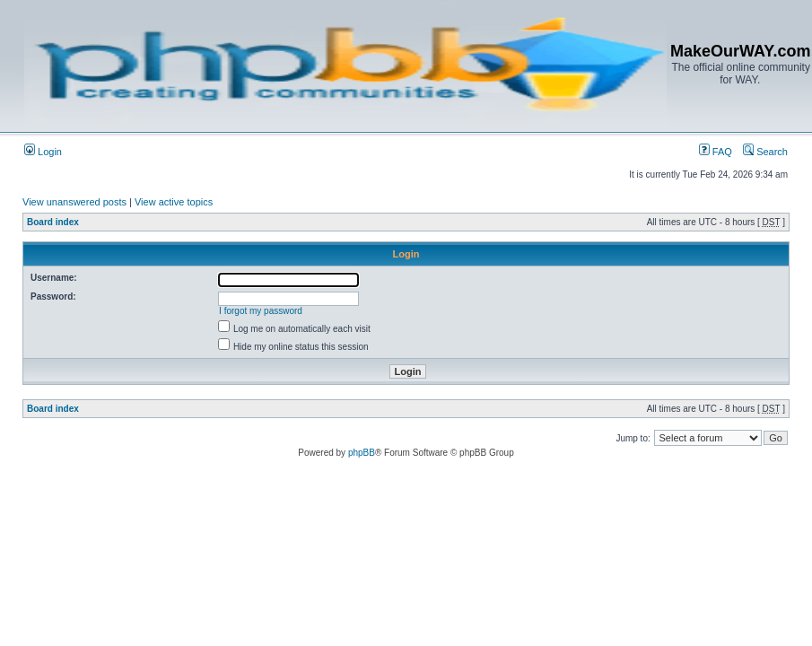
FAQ (716, 152)
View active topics (174, 202)
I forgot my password (261, 311)
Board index (53, 222)
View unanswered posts (74, 202)
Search (765, 152)
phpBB (362, 453)
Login (43, 152)
